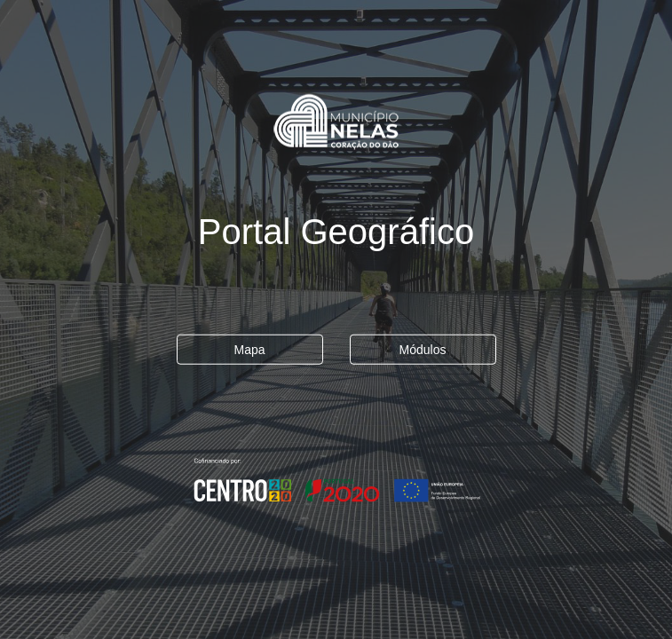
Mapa (249, 350)
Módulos (423, 350)
